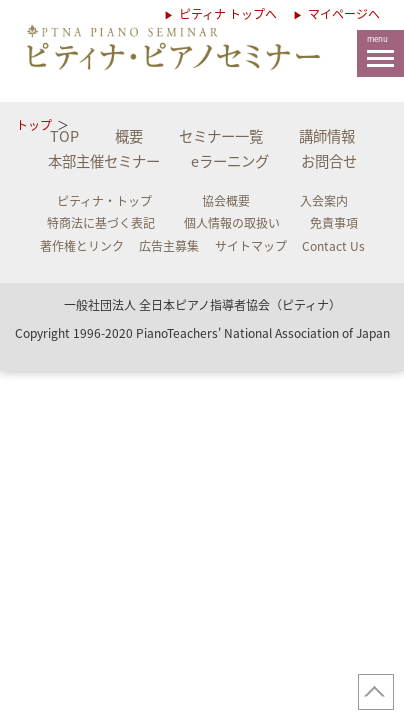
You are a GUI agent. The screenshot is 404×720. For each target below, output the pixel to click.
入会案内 (324, 201)
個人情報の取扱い (232, 223)
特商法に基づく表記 (101, 223)
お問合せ (329, 161)
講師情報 (327, 136)
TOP (64, 136)
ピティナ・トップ (104, 201)
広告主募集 (169, 246)
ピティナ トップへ (226, 14)
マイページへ (344, 14)
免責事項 (334, 223)
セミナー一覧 (221, 136)
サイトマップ (251, 246)
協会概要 (226, 201)
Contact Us (333, 246)
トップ (34, 125)
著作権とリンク (82, 246)
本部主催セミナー (104, 161)
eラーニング (230, 161)
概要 (129, 136)
